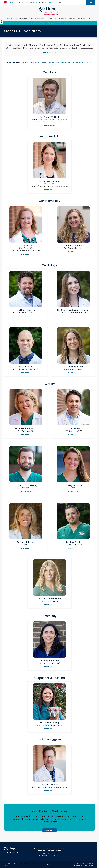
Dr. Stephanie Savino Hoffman (73, 310)
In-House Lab (51, 19)
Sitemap (33, 864)
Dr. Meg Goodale (73, 485)
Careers (72, 19)
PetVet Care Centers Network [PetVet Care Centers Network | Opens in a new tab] (86, 865)
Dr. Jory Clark (73, 542)
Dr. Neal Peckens (26, 310)
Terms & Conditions (17, 864)
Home (32, 848)
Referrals (62, 19)
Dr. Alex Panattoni (73, 367)
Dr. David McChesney (26, 485)
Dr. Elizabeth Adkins (26, 246)
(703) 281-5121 (43, 2)
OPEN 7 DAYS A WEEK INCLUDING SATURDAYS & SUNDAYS (47, 23)
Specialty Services (37, 19)
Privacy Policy (7, 864)
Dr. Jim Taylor (73, 429)
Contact (81, 19)
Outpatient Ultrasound (82, 62)
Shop (91, 2)
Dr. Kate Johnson (26, 542)
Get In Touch (48, 52)
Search (6, 866)
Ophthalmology (46, 62)
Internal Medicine (35, 62)
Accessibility (27, 864)
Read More (48, 126)
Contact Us (49, 830)
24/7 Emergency (21, 19)
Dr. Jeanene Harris (49, 661)
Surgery (63, 62)
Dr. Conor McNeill (50, 117)
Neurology (71, 62)
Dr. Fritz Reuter (26, 367)
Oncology (25, 62)
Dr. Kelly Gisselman (49, 181)
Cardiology (56, 62)
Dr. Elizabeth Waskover (50, 599)
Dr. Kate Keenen (73, 246)
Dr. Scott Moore (49, 785)
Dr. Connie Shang (49, 723)
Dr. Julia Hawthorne (26, 429)
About (10, 19)
